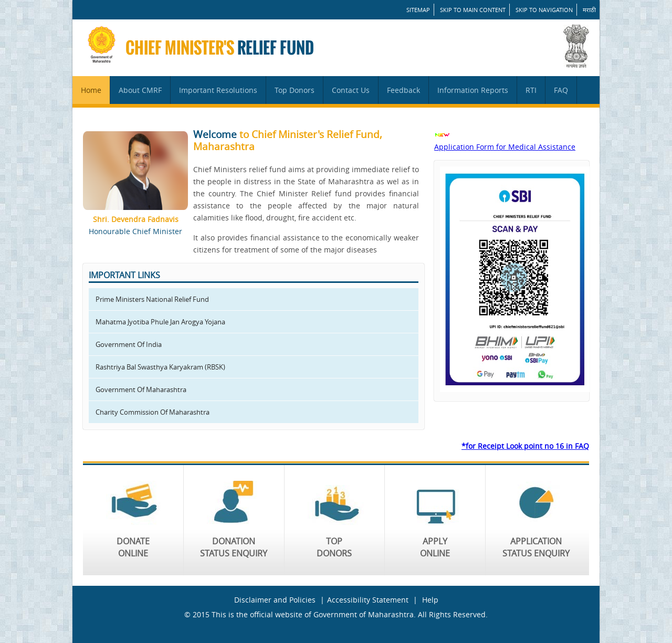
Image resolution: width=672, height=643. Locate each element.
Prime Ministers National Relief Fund (152, 299)
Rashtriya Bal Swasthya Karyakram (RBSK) (160, 367)
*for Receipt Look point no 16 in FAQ (525, 446)
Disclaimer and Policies (275, 600)
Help (430, 600)
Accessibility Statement (368, 600)
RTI (531, 90)
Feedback (403, 90)
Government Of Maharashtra (141, 389)
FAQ (561, 90)
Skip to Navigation (544, 10)
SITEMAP (418, 10)
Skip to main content (473, 10)
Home (91, 90)
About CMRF (140, 90)
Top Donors (295, 90)
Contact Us (351, 90)
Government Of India (129, 344)
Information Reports (473, 90)
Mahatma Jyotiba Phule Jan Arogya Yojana (160, 322)
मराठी (589, 10)
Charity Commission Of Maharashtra (153, 412)
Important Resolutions (218, 90)
